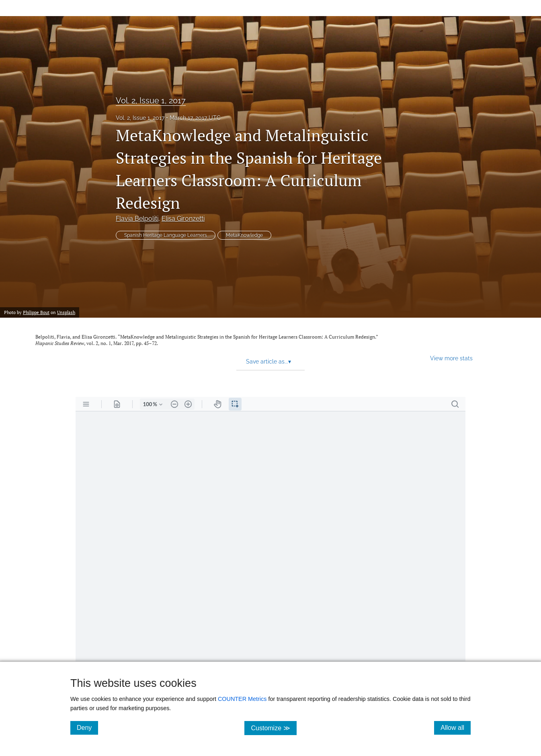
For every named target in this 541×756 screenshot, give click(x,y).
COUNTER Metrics (242, 699)
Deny (87, 727)
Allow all (456, 727)
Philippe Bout (36, 312)
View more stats (451, 358)
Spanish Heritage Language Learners (166, 235)
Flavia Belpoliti (137, 219)
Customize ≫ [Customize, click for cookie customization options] (274, 728)
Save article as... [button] (268, 362)
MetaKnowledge (244, 235)
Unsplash (66, 312)
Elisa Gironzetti (183, 219)
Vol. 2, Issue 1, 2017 (151, 101)
